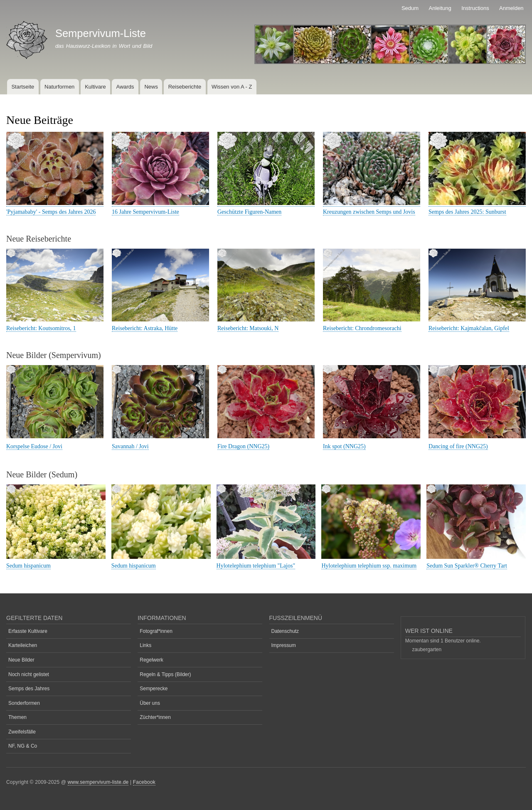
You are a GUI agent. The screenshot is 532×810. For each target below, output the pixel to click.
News (151, 87)
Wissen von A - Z (232, 87)
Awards (125, 87)
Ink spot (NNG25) (344, 446)
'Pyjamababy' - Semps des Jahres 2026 (51, 212)
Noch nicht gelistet (29, 674)
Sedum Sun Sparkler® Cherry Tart (467, 566)
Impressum (284, 645)
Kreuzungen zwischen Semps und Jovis (369, 212)
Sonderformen (24, 703)
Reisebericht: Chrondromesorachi (362, 328)
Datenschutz (285, 631)
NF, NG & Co (23, 746)
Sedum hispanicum (28, 566)
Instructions (475, 8)
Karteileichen (23, 645)
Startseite (23, 87)
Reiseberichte (185, 87)
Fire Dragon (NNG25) (243, 446)
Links (145, 645)
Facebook (144, 782)
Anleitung (440, 8)
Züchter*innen (155, 717)
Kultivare (95, 87)
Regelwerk (151, 660)
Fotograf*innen (156, 631)
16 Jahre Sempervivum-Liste (145, 212)
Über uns (150, 703)
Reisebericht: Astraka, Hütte (145, 328)
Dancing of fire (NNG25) (458, 446)
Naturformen (59, 87)
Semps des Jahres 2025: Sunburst (467, 212)
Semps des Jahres (29, 689)
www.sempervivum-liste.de (98, 782)
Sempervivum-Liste (101, 33)
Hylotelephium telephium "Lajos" (256, 566)
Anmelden (511, 8)
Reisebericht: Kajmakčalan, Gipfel (469, 328)
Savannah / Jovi (130, 446)
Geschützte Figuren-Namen (249, 212)
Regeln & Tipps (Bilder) (165, 674)
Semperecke (154, 689)
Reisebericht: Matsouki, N (248, 328)
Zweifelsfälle (22, 732)
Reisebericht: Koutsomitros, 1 (41, 328)
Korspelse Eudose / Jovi (34, 446)
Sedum (410, 8)
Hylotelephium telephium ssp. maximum (369, 566)
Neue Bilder (21, 660)
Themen (17, 717)
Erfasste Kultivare (28, 631)
